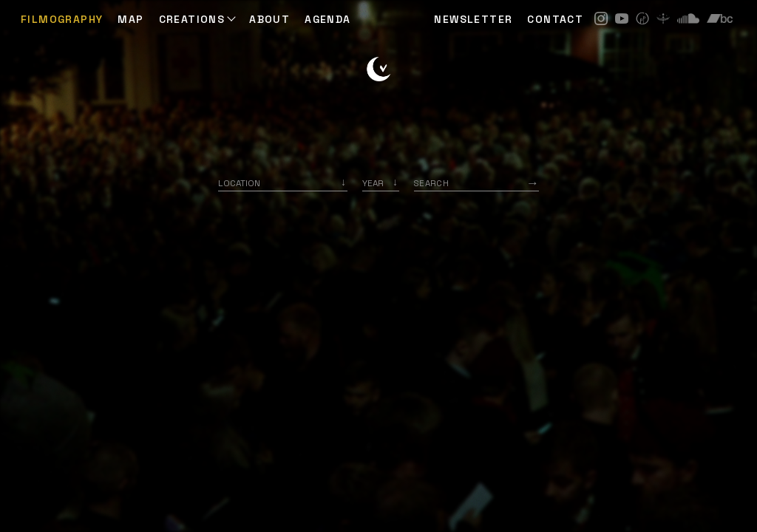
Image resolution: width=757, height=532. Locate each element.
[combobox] (283, 183)
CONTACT (555, 19)
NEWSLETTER (473, 19)
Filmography (62, 19)
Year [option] (373, 183)
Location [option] (239, 183)
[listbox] (381, 183)
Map (130, 19)
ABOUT (269, 19)
